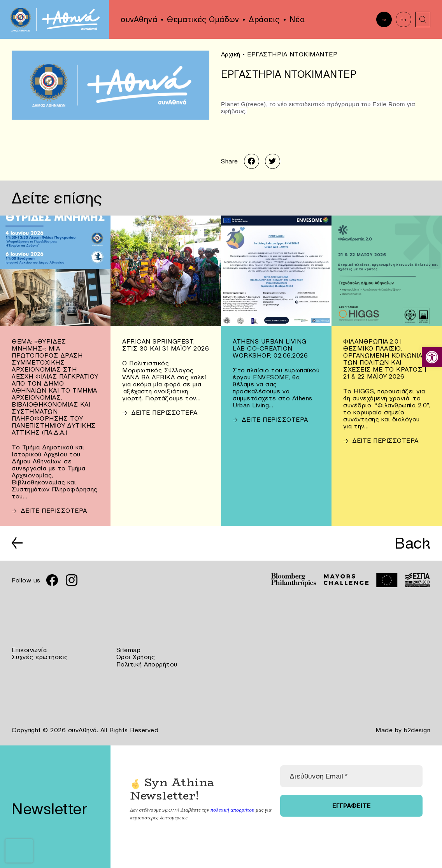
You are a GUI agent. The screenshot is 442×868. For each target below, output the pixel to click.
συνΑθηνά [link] (139, 19)
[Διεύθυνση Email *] (351, 775)
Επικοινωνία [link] (29, 650)
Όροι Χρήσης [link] (136, 657)
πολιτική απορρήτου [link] (232, 809)
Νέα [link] (297, 19)
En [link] (403, 19)
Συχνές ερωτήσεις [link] (40, 657)
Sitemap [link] (129, 650)
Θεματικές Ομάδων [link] (203, 19)
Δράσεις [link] (264, 19)
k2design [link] (417, 729)
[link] (432, 357)
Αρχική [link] (231, 54)
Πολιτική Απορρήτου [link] (147, 664)
